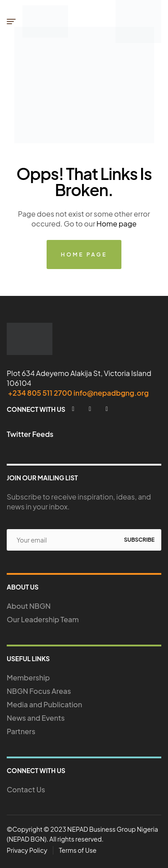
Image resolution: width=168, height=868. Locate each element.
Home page (116, 224)
